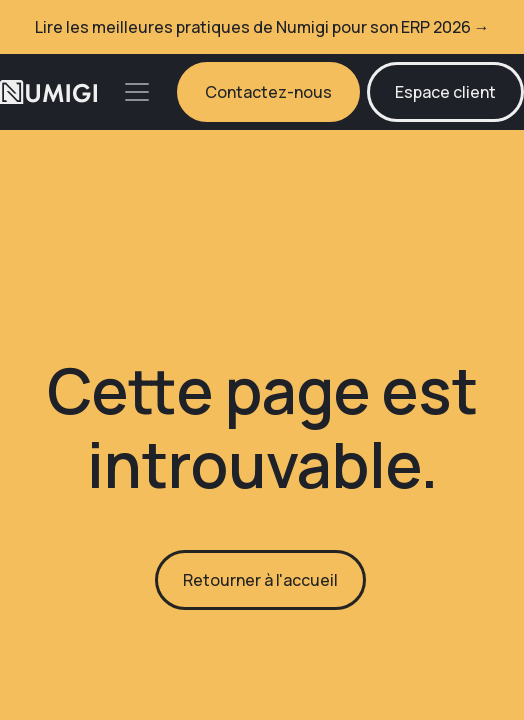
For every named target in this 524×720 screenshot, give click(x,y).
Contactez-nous (268, 92)
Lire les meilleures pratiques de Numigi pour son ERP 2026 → (262, 27)
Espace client (445, 92)
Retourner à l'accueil (260, 580)
